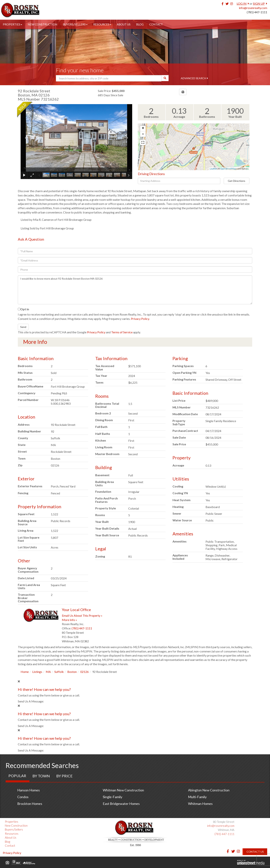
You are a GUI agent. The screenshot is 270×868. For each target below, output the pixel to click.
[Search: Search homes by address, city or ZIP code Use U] (109, 78)
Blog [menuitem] (140, 24)
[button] (165, 78)
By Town (41, 776)
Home (25, 672)
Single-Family (112, 797)
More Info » (69, 620)
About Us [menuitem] (124, 24)
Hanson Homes (28, 790)
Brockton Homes (30, 804)
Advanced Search (193, 78)
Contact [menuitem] (156, 24)
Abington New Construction (209, 790)
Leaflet (213, 169)
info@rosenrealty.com (253, 8)
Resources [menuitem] (102, 24)
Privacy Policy (140, 319)
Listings (37, 672)
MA (48, 672)
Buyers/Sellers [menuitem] (75, 24)
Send (23, 327)
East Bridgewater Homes (121, 804)
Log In (242, 3)
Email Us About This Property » (82, 615)
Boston (72, 672)
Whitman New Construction (123, 790)
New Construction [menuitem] (42, 24)
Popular (17, 776)
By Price (64, 776)
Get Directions (237, 181)
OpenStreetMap (228, 169)
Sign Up (259, 3)
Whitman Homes (200, 804)
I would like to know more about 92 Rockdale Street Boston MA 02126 (135, 290)
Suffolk (59, 672)
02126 (84, 672)
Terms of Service (122, 332)
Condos (23, 797)
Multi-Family (197, 797)
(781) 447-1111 (257, 12)
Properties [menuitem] (12, 24)
